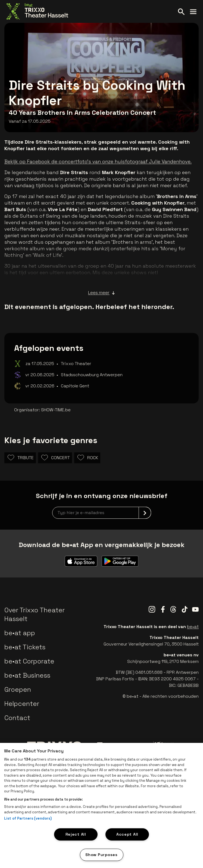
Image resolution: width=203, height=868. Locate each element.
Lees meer (101, 293)
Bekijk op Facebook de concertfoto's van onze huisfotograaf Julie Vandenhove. (98, 161)
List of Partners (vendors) (28, 818)
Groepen (18, 689)
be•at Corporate (29, 661)
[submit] (145, 513)
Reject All (76, 834)
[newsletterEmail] (102, 513)
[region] (101, 805)
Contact (17, 718)
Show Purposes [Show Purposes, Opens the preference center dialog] (101, 855)
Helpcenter (22, 704)
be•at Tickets (25, 647)
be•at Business (27, 675)
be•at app (20, 633)
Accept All (127, 834)
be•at (193, 627)
